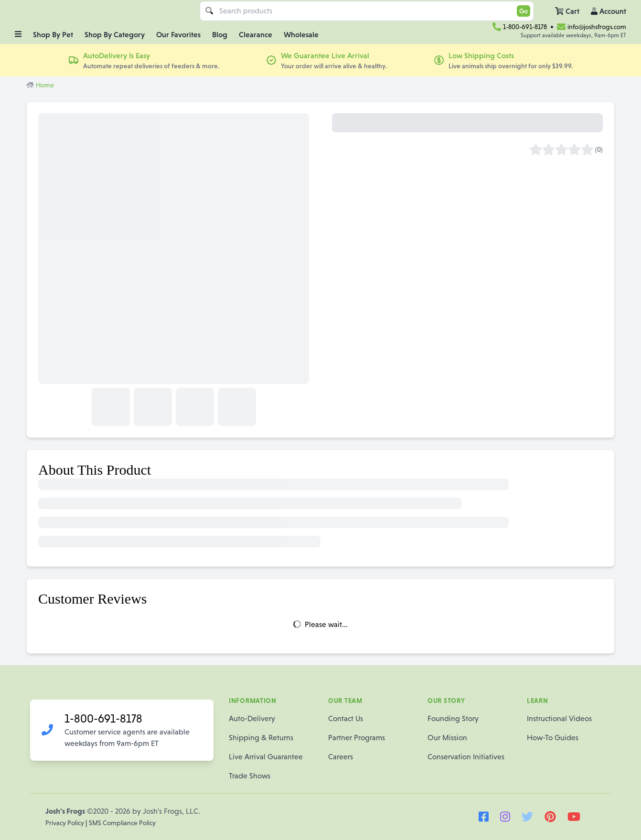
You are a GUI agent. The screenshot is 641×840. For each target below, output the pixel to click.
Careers (341, 757)
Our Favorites (178, 34)
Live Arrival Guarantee (266, 757)
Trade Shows (250, 776)
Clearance (256, 34)
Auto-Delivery (252, 718)
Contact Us (346, 718)
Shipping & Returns (261, 738)
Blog (220, 34)
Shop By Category (115, 34)
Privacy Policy (65, 823)
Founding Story (453, 718)
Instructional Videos (559, 718)
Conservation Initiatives (466, 757)
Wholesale (301, 34)
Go (523, 11)
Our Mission (447, 738)
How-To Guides (553, 738)
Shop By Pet (53, 34)
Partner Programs (357, 738)
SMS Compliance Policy (122, 823)
